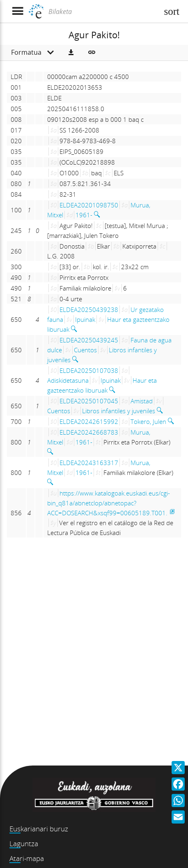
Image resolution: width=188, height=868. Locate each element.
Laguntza (24, 844)
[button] (71, 53)
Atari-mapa (27, 858)
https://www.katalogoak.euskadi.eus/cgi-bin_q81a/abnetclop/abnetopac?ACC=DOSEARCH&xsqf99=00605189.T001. (109, 503)
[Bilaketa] (103, 12)
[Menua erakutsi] (17, 11)
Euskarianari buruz (39, 829)
